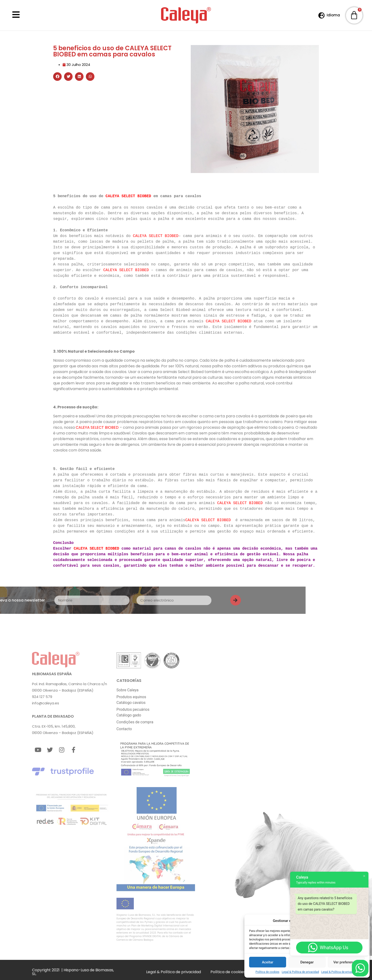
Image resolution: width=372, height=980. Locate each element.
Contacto (124, 729)
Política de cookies (267, 972)
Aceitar (268, 962)
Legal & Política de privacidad (300, 972)
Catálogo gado (129, 715)
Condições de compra (135, 722)
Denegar (307, 962)
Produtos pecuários (133, 709)
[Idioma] (322, 15)
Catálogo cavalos (131, 702)
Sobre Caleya (128, 690)
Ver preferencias (346, 962)
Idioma (333, 15)
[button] (57, 77)
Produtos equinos (131, 697)
